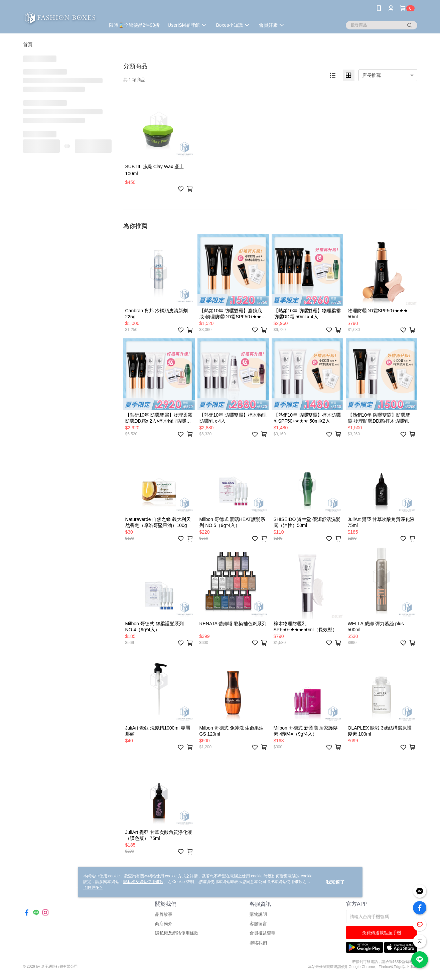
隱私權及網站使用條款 (177, 933)
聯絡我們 (258, 943)
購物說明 (258, 914)
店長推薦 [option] (372, 75)
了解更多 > (93, 887)
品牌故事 (164, 914)
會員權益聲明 (263, 933)
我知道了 (335, 882)
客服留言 (258, 924)
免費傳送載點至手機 (382, 933)
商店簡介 (164, 924)
